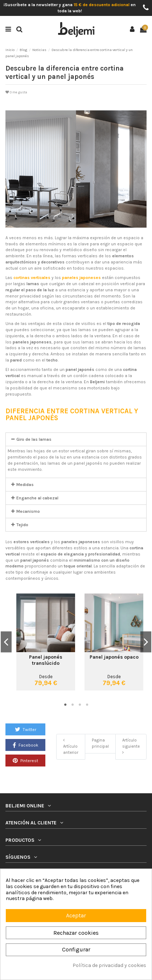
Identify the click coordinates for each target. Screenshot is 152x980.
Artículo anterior (71, 747)
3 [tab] (80, 705)
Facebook (26, 745)
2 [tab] (73, 705)
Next (146, 642)
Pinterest (25, 760)
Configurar (76, 949)
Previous (6, 642)
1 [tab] (65, 705)
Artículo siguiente (131, 746)
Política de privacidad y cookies (109, 966)
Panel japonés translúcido (46, 660)
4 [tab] (87, 705)
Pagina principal (100, 743)
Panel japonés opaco (114, 657)
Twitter (26, 729)
